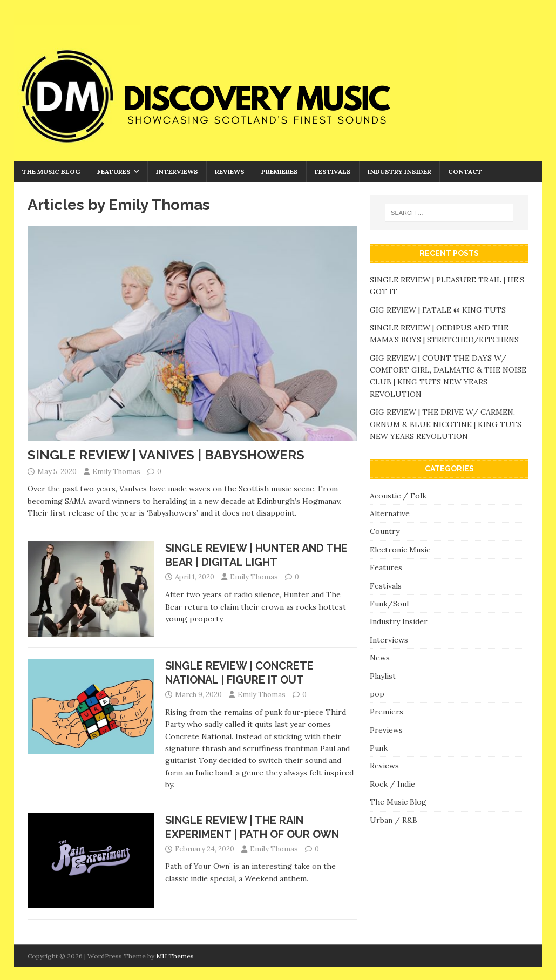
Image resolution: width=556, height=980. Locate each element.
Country (385, 531)
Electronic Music (400, 550)
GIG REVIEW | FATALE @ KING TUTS (438, 310)
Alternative (390, 513)
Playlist (383, 676)
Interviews (177, 171)
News (380, 658)
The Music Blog (51, 171)
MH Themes (175, 956)
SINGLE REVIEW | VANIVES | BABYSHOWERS (166, 455)
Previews (386, 730)
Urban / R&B (394, 820)
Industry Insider (399, 171)
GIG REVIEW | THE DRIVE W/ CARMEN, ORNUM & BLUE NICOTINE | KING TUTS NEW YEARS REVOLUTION (446, 424)
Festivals (333, 171)
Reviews (230, 171)
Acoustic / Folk (398, 496)
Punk (379, 748)
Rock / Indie (392, 784)
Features (114, 171)
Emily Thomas (116, 472)
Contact (465, 171)
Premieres (280, 171)
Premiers (387, 712)
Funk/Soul (389, 604)
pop (377, 694)
